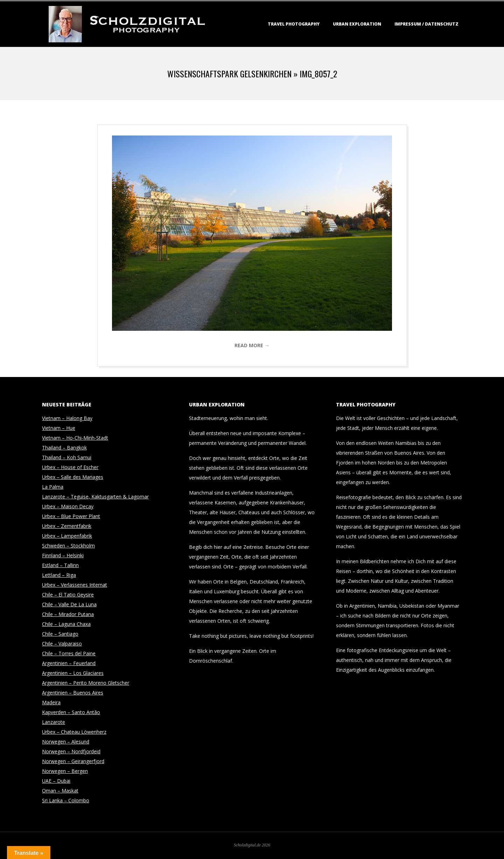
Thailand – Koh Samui (67, 457)
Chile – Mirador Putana (68, 614)
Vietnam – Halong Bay (67, 418)
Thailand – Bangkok (64, 448)
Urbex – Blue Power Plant (71, 516)
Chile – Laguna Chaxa (66, 624)
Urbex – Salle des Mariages (73, 477)
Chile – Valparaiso (62, 644)
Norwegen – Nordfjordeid (71, 751)
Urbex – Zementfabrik (67, 526)
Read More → (252, 345)
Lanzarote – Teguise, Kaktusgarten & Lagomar (95, 497)
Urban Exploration (357, 24)
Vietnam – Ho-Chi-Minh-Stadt (75, 438)
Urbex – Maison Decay (68, 506)
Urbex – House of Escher (70, 467)
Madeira (51, 702)
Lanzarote (54, 722)
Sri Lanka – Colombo (66, 800)
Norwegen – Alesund (66, 742)
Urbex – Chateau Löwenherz (74, 732)
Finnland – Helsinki (63, 555)
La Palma (53, 487)
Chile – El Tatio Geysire (68, 595)
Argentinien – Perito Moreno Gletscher (86, 683)
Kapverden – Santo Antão (71, 712)
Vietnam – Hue (59, 428)
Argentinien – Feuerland (69, 663)
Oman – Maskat (60, 791)
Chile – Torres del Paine (69, 653)
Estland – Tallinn (60, 565)
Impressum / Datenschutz (426, 24)
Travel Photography (294, 24)
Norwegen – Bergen (65, 771)
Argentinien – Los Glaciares (73, 673)
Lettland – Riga (59, 575)
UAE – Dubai (56, 781)
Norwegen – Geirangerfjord (73, 761)
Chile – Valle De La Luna (69, 604)
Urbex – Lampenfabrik (67, 536)
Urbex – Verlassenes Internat (75, 585)
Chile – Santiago (60, 634)
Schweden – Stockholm (68, 546)
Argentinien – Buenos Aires (73, 693)
